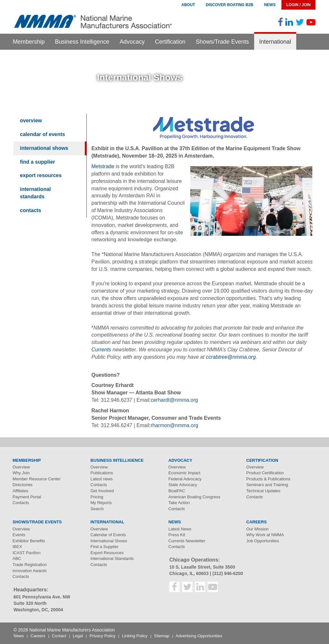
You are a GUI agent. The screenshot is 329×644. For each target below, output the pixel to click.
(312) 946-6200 (228, 573)
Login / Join (298, 5)
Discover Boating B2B (230, 5)
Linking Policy (135, 636)
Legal (78, 636)
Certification (170, 42)
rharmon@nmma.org (174, 425)
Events (19, 535)
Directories (22, 485)
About (188, 5)
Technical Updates (263, 491)
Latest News (180, 529)
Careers (38, 636)
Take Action (179, 503)
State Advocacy (183, 485)
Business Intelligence (82, 42)
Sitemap (162, 636)
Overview (31, 120)
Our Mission (258, 529)
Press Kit (177, 535)
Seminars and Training (267, 485)
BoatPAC (177, 491)
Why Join (21, 473)
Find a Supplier (37, 162)
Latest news (102, 479)
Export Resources (41, 175)
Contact (59, 636)
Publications (102, 473)
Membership (29, 42)
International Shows (44, 148)
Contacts (31, 210)
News (270, 5)
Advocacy (132, 42)
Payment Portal (27, 497)
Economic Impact (184, 473)
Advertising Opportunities (199, 636)
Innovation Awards (30, 571)
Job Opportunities (263, 541)
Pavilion (27, 553)
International (275, 42)
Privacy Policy (102, 636)
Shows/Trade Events (222, 42)
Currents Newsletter (187, 541)
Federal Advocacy (185, 479)
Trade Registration (30, 565)
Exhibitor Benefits (29, 541)
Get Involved (102, 491)
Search (97, 509)
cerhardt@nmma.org (174, 400)
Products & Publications (268, 479)
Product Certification (265, 473)
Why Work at (265, 535)
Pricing (97, 497)
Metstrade (103, 166)
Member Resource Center (37, 479)
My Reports (101, 503)
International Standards (35, 193)
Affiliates (20, 491)
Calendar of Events (43, 134)
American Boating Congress (194, 497)
